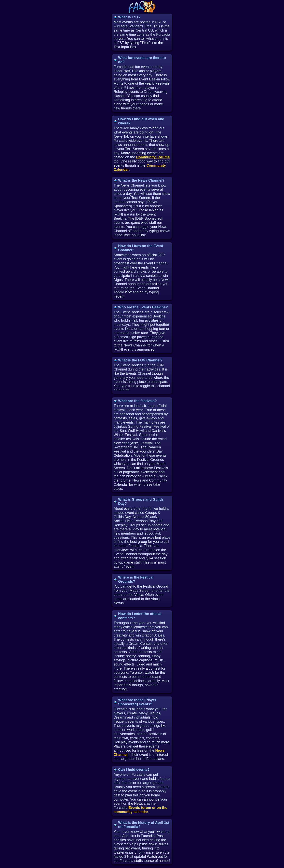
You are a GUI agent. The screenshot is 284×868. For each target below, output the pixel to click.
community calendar (131, 812)
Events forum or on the (148, 808)
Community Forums (153, 157)
